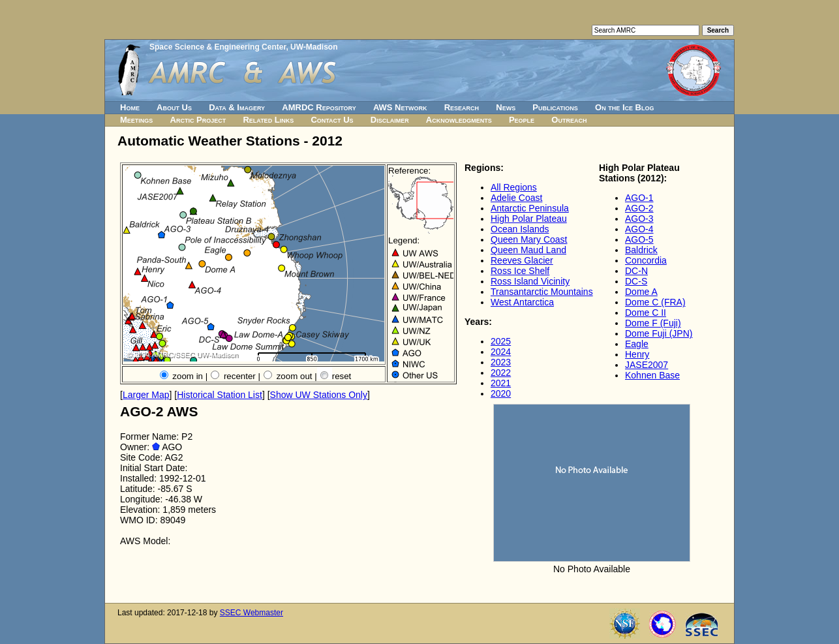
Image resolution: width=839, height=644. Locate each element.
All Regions (514, 187)
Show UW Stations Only (319, 395)
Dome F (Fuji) (653, 323)
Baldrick (641, 250)
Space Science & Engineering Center (218, 47)
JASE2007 (647, 365)
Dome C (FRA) (655, 302)
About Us (174, 107)
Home (130, 107)
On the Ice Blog (624, 107)
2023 (501, 362)
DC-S (636, 281)
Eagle (637, 344)
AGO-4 (639, 229)
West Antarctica (522, 302)
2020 (501, 393)
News (506, 107)
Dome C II (646, 313)
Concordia (646, 260)
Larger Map (146, 395)
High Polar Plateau (529, 219)
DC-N (636, 271)
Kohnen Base (652, 375)
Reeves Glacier (522, 260)
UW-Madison (314, 47)
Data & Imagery (237, 107)
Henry (637, 354)
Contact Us (332, 120)
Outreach (569, 120)
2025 (501, 341)
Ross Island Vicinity (530, 281)
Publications (555, 107)
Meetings (136, 120)
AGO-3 (639, 219)
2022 (501, 373)
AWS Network (400, 107)
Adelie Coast (516, 198)
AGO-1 (639, 198)
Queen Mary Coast (529, 239)
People (522, 120)
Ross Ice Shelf (520, 271)
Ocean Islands (520, 229)
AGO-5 (639, 239)
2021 (501, 383)
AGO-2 (639, 208)
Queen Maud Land (528, 250)
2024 (501, 352)
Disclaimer (390, 120)
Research (462, 107)
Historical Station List (220, 395)
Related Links (268, 120)
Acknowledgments (459, 120)
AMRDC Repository (319, 107)
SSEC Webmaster (252, 613)
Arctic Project (198, 120)
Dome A (641, 292)
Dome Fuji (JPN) (659, 333)
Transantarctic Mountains (542, 292)
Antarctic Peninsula (530, 208)
